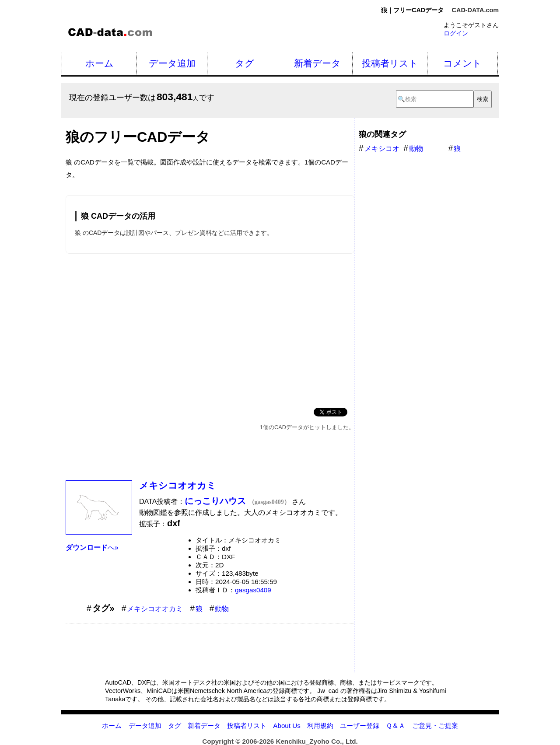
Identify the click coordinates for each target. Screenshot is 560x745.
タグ (245, 63)
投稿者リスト (390, 63)
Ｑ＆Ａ (395, 726)
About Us (287, 726)
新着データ (317, 63)
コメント (462, 63)
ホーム (100, 63)
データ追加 (172, 63)
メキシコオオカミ (178, 485)
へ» (92, 547)
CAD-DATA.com (475, 10)
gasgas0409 (253, 590)
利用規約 (320, 726)
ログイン (456, 33)
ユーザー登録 (360, 726)
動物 (222, 609)
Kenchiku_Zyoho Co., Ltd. (317, 741)
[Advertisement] (210, 329)
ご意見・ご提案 (435, 726)
